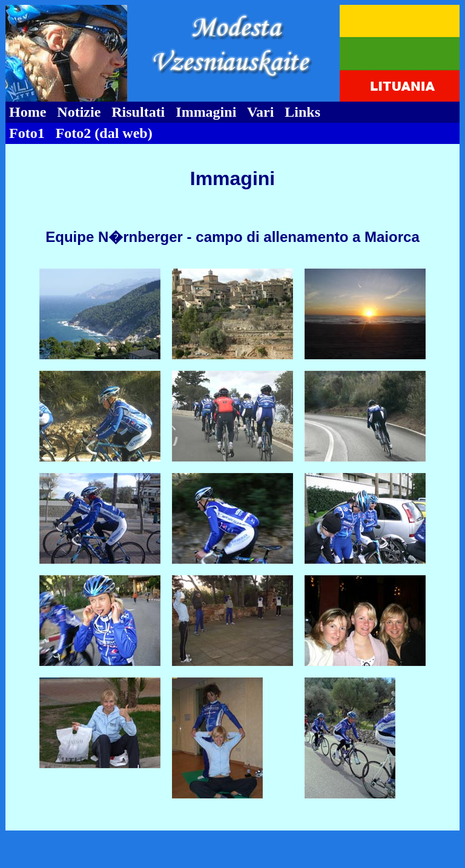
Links (302, 112)
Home (28, 112)
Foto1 (27, 133)
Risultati (138, 112)
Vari (260, 112)
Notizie (79, 112)
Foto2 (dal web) (104, 133)
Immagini (206, 112)
